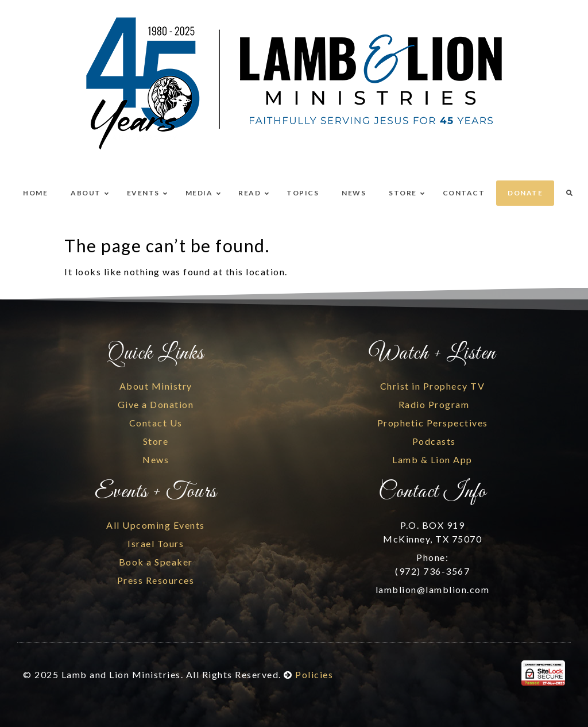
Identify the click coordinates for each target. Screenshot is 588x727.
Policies (314, 674)
